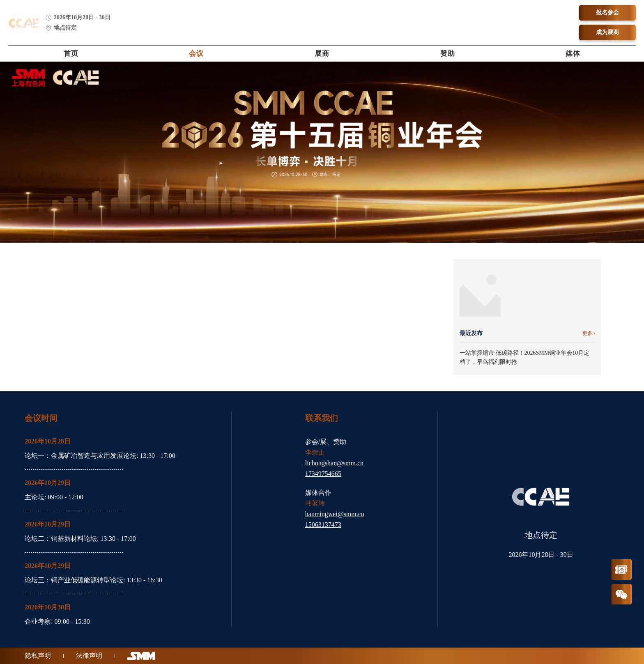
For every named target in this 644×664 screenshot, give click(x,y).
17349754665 (323, 474)
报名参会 (607, 13)
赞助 (448, 54)
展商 (322, 54)
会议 (196, 54)
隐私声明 (38, 656)
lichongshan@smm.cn (334, 463)
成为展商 (607, 32)
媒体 (573, 54)
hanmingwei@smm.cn (335, 514)
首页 (71, 54)
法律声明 (89, 656)
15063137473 (323, 525)
